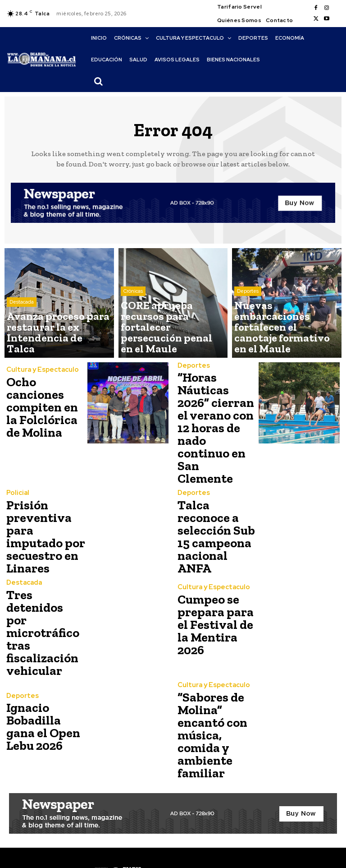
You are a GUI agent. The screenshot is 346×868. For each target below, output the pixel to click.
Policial (16, 464)
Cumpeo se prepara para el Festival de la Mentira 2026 (215, 582)
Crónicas (133, 324)
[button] (98, 81)
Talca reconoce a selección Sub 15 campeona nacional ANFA (215, 496)
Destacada (22, 324)
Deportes (248, 324)
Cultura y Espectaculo (39, 381)
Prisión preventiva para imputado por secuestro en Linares (44, 496)
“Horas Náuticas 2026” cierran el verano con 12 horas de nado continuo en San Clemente (215, 409)
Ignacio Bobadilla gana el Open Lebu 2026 (44, 668)
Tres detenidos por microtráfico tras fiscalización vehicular (44, 582)
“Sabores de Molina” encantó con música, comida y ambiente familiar (217, 668)
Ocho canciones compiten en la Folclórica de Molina (46, 408)
